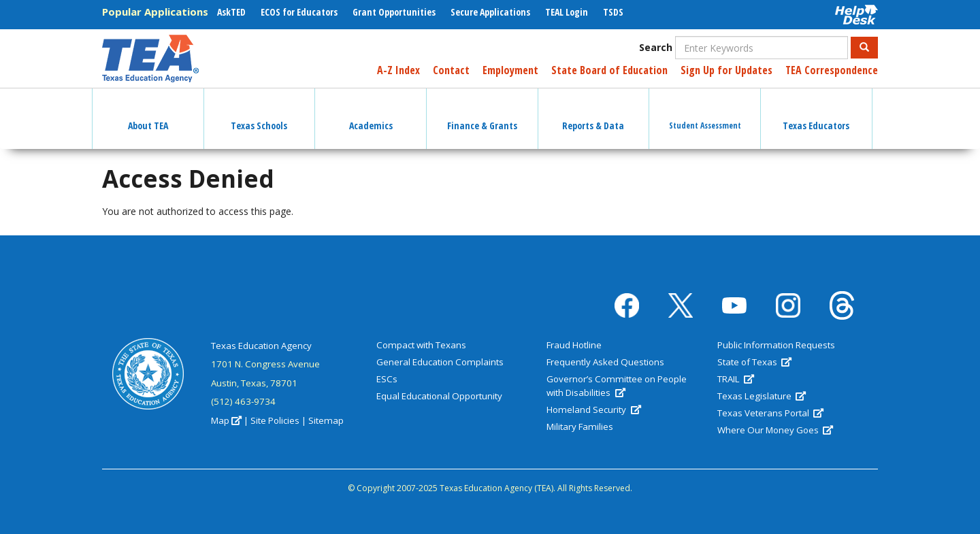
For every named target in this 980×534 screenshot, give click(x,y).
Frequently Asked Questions (605, 362)
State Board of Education (609, 70)
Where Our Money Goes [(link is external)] (775, 430)
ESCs (387, 379)
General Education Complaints (440, 362)
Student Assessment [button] (705, 113)
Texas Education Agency (261, 346)
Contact (451, 70)
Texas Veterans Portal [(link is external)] (770, 413)
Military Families (580, 427)
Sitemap (326, 420)
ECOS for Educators (299, 12)
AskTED (231, 12)
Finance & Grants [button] (482, 114)
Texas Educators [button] (816, 114)
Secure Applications (490, 12)
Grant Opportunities (394, 12)
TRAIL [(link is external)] (736, 379)
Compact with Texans (421, 345)
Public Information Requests (776, 345)
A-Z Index (398, 70)
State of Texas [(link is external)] (754, 362)
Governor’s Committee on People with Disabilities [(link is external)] (617, 386)
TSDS (613, 12)
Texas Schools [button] (259, 114)
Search (656, 47)
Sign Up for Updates (726, 70)
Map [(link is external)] (226, 420)
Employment (510, 70)
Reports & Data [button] (593, 114)
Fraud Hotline (574, 345)
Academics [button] (371, 114)
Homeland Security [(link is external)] (593, 410)
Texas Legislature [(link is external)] (762, 396)
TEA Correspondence (832, 70)
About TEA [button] (148, 114)
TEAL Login (567, 12)
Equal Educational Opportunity (439, 396)
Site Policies (275, 420)
